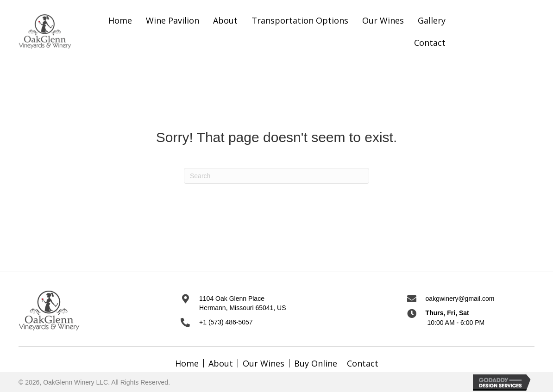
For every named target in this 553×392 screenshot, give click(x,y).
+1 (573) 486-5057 (226, 322)
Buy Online (316, 363)
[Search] (276, 176)
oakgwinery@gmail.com (460, 299)
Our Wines (264, 363)
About (221, 363)
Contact (363, 363)
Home (187, 363)
